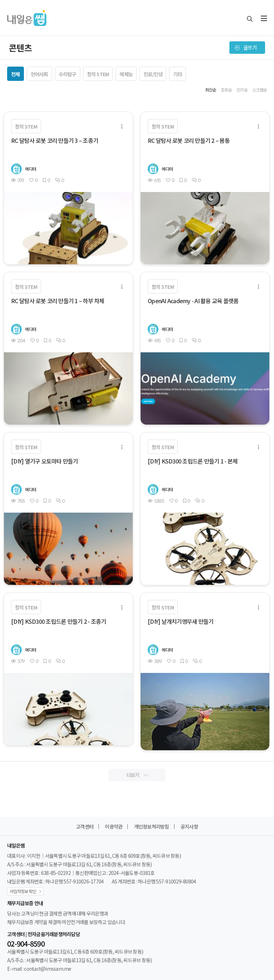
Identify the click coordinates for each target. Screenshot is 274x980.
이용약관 (114, 826)
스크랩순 (260, 90)
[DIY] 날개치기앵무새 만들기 (181, 621)
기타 (177, 74)
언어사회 (39, 74)
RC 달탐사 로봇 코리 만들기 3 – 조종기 (55, 140)
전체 (16, 74)
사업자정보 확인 (23, 891)
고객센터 (85, 826)
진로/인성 (153, 74)
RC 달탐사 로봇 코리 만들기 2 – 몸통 (189, 140)
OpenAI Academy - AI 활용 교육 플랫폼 (193, 301)
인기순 (242, 90)
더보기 (137, 775)
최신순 (211, 90)
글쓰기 (246, 47)
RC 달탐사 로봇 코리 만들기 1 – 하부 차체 (58, 301)
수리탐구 (68, 74)
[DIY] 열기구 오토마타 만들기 (45, 461)
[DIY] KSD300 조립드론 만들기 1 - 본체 (193, 461)
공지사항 (189, 826)
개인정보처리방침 (152, 826)
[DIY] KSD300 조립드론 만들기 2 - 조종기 (59, 621)
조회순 (226, 90)
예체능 (126, 74)
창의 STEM (98, 74)
